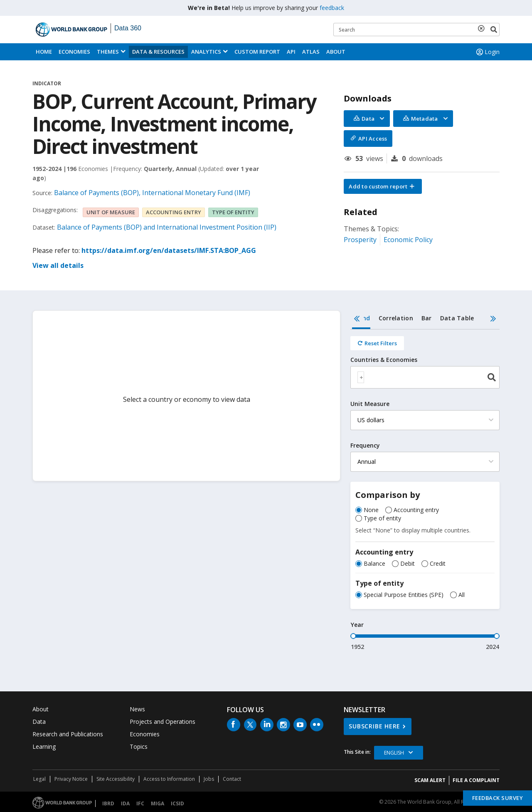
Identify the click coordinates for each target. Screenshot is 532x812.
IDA (125, 803)
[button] (383, 186)
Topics (139, 746)
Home (44, 52)
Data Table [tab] (457, 318)
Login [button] (487, 52)
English (394, 753)
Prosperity (360, 240)
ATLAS (311, 52)
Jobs (209, 779)
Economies (74, 52)
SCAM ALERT (430, 780)
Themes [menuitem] (108, 52)
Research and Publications (68, 734)
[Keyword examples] (416, 30)
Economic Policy (408, 240)
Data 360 (128, 28)
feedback (332, 8)
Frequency (365, 446)
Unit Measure (370, 404)
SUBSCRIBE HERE (374, 726)
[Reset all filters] (377, 343)
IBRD (108, 803)
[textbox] (361, 377)
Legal (39, 779)
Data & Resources (158, 52)
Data (39, 722)
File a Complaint (476, 780)
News (137, 709)
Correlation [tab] (396, 318)
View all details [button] (58, 265)
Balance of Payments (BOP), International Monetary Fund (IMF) (152, 193)
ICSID (177, 803)
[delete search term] (483, 28)
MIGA (158, 803)
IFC (140, 803)
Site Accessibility (116, 779)
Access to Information (169, 779)
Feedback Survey (498, 798)
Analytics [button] (206, 52)
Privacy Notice (71, 779)
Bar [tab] (427, 318)
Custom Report (257, 52)
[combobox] (425, 377)
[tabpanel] (425, 490)
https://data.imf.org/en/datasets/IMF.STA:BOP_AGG (169, 250)
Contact (232, 779)
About (336, 52)
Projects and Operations (163, 722)
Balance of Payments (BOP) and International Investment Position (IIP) (167, 227)
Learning (44, 746)
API (291, 52)
